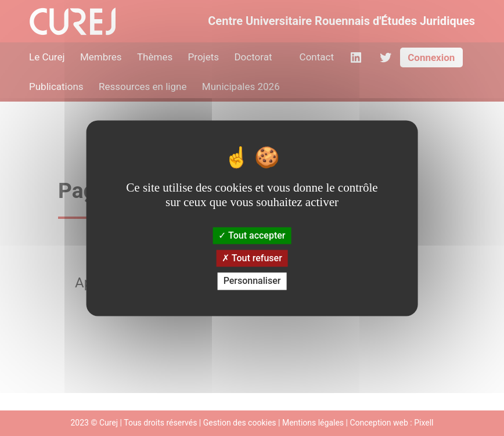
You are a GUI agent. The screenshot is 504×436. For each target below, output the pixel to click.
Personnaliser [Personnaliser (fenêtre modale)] (252, 281)
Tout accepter (252, 235)
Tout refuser (252, 259)
